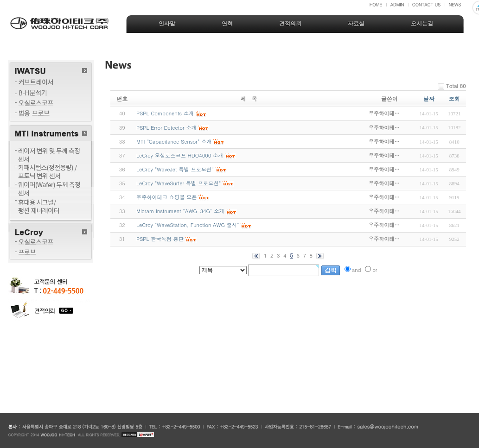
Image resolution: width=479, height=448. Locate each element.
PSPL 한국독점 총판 (160, 239)
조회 (454, 98)
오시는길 (422, 24)
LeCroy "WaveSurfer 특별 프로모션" (179, 183)
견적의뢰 (290, 24)
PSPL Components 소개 (165, 113)
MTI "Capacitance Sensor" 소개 (174, 141)
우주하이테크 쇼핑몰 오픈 (167, 197)
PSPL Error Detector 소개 (166, 127)
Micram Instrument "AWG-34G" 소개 (180, 211)
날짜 (429, 98)
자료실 (356, 24)
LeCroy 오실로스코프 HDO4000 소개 (180, 155)
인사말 (167, 24)
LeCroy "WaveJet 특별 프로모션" (175, 169)
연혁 (227, 24)
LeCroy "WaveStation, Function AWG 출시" (188, 225)
